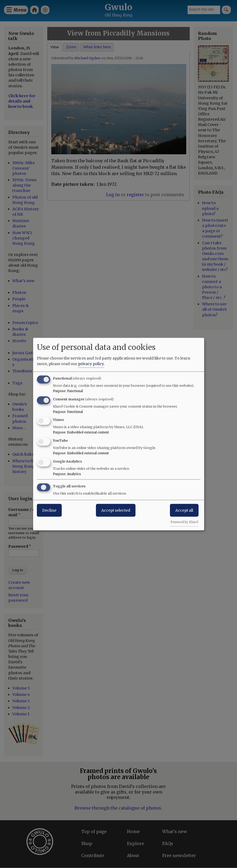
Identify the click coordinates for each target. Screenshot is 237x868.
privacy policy (91, 364)
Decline (49, 510)
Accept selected (116, 510)
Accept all (184, 510)
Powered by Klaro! (184, 522)
